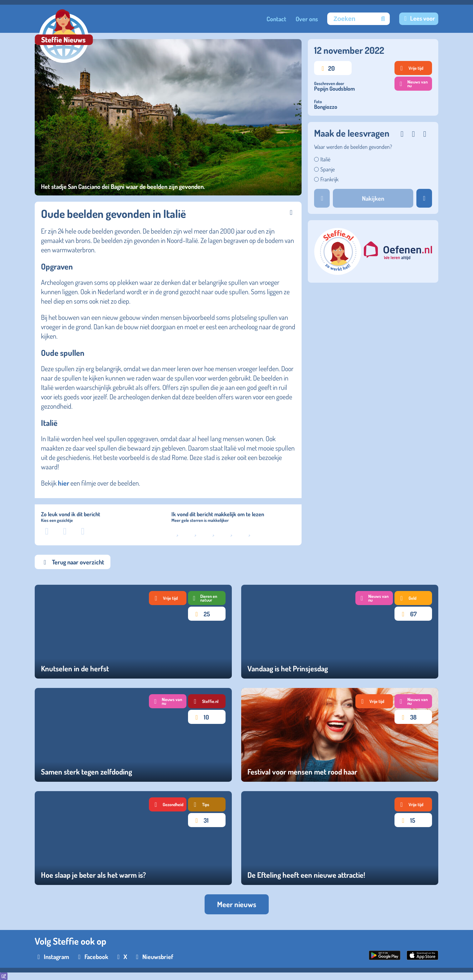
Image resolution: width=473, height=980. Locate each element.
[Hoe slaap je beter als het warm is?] (133, 838)
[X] (121, 957)
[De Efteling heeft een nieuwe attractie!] (340, 838)
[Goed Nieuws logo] (64, 37)
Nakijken (373, 198)
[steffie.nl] (338, 272)
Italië (325, 159)
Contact (276, 19)
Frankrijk (329, 179)
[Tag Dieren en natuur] (207, 598)
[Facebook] (92, 957)
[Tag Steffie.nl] (207, 701)
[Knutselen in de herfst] (133, 632)
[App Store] (422, 957)
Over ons (307, 19)
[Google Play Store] (385, 957)
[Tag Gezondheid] (168, 804)
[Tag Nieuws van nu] (374, 598)
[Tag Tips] (207, 804)
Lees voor (423, 18)
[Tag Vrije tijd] (168, 598)
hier (63, 483)
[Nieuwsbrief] (153, 957)
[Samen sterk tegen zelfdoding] (133, 735)
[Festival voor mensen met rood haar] (340, 735)
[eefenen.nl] (398, 252)
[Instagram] (52, 957)
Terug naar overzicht (73, 562)
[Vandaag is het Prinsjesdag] (340, 632)
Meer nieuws (237, 904)
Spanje (328, 169)
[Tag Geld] (413, 598)
